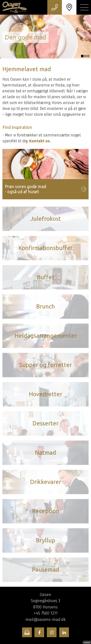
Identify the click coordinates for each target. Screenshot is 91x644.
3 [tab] (88, 56)
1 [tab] (82, 56)
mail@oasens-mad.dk (45, 620)
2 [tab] (85, 56)
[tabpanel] (45, 37)
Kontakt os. (40, 141)
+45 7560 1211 (46, 613)
